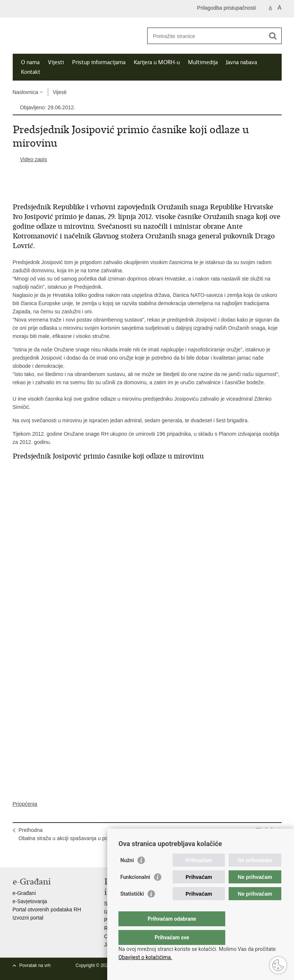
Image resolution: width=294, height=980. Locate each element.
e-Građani (24, 893)
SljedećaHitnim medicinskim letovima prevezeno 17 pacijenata (213, 834)
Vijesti (56, 62)
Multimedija (203, 62)
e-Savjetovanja (30, 901)
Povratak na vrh (35, 965)
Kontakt (31, 72)
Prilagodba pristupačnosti (227, 8)
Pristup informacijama (99, 62)
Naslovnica (25, 92)
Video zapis (34, 159)
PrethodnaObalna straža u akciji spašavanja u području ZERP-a (81, 834)
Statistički (132, 909)
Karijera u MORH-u (157, 62)
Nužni (127, 875)
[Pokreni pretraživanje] (273, 36)
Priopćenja (25, 804)
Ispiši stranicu (17, 856)
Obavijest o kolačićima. (145, 957)
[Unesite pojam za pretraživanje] (206, 36)
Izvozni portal (28, 918)
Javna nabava (242, 62)
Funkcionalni (135, 892)
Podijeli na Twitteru (49, 856)
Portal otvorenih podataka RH (47, 909)
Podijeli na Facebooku (33, 856)
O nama (30, 62)
